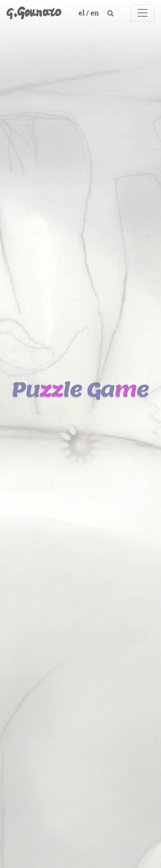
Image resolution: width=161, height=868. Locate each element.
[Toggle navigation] (143, 13)
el (82, 13)
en (96, 13)
